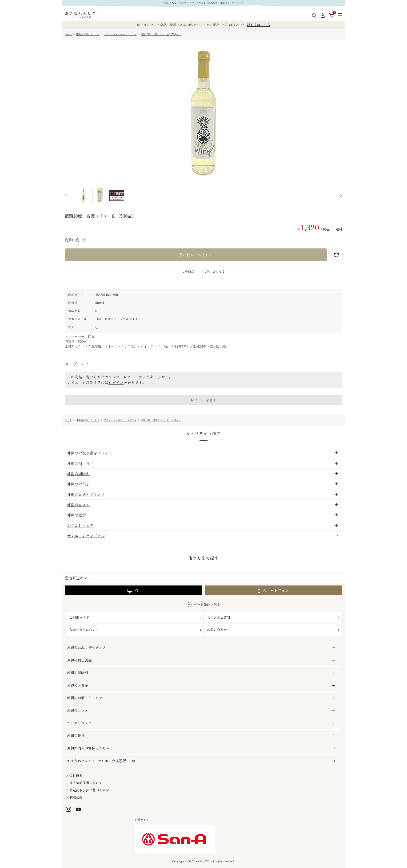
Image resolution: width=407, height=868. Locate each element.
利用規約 (76, 797)
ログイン (116, 382)
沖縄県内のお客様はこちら (88, 748)
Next (341, 196)
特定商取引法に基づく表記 (89, 790)
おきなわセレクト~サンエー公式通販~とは (101, 761)
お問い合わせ (217, 630)
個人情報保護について (86, 783)
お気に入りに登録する (336, 254)
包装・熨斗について (84, 630)
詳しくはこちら (259, 25)
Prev (66, 196)
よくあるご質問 (219, 617)
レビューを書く (203, 400)
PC (134, 590)
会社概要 (76, 775)
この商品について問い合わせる (203, 271)
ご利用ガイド (79, 617)
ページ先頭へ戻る (207, 604)
